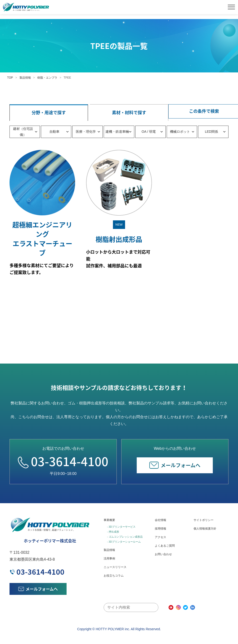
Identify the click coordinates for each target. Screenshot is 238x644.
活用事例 (109, 559)
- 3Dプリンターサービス (121, 527)
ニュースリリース (115, 567)
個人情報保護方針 (205, 529)
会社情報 (160, 520)
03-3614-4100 (63, 461)
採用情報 (160, 529)
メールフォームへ (175, 465)
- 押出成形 (113, 532)
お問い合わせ (163, 554)
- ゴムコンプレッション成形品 (125, 537)
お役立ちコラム (114, 576)
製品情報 (25, 78)
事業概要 (109, 520)
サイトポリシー (204, 520)
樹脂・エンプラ (47, 78)
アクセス (160, 537)
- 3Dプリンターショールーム (124, 542)
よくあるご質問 (165, 546)
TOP (10, 78)
